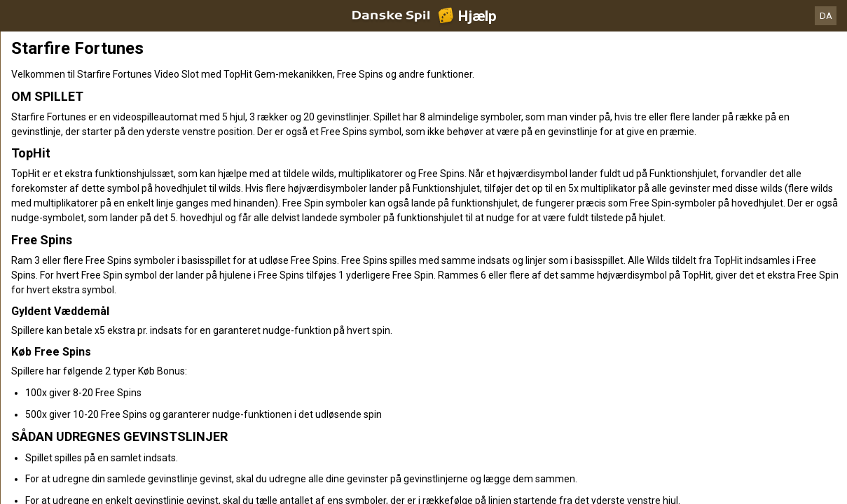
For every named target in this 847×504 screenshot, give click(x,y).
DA (826, 16)
